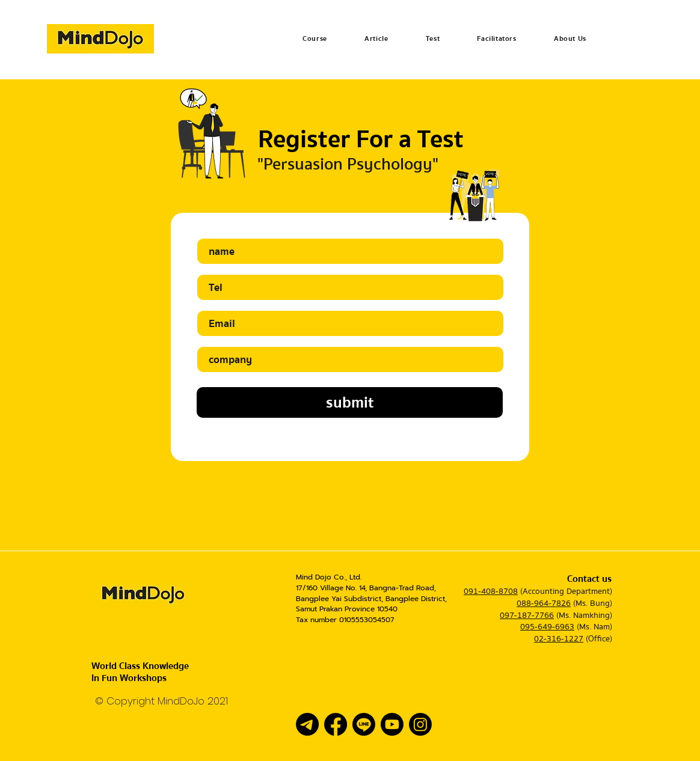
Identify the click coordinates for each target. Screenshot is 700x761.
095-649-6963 (547, 627)
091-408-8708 (491, 591)
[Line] (364, 724)
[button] (315, 39)
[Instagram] (420, 724)
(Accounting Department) (566, 591)
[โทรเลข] (307, 724)
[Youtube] (392, 724)
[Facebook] (336, 724)
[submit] (350, 402)
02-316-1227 (559, 639)
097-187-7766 (527, 616)
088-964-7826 (544, 604)
